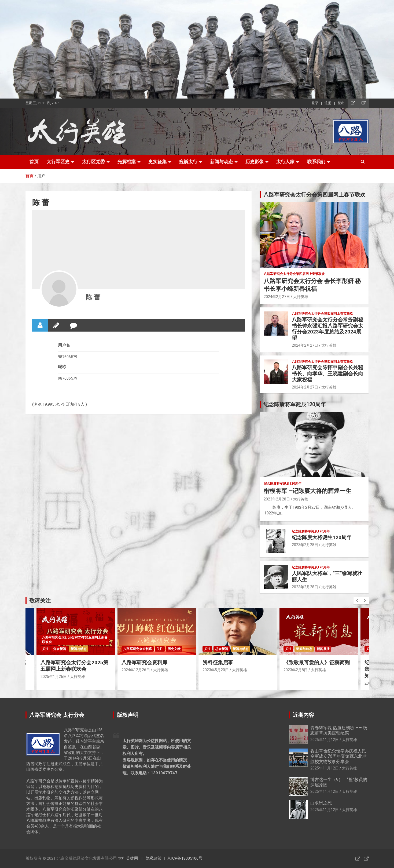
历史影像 (255, 162)
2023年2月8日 (296, 670)
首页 (34, 162)
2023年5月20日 (216, 670)
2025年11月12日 (325, 740)
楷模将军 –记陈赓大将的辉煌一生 (308, 491)
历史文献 (174, 649)
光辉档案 (127, 162)
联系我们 (316, 162)
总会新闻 (222, 649)
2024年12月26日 (136, 670)
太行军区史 (58, 162)
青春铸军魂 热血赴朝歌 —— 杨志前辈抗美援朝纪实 (339, 730)
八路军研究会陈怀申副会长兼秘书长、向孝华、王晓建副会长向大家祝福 (327, 374)
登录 (315, 103)
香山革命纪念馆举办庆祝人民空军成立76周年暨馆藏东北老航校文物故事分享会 (338, 756)
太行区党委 (93, 162)
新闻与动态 (221, 162)
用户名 (64, 345)
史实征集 (157, 162)
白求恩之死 (321, 803)
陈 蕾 (93, 297)
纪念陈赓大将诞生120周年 (322, 537)
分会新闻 (60, 649)
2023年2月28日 (277, 499)
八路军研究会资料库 (138, 649)
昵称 (62, 367)
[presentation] (357, 601)
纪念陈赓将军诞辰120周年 (283, 484)
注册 (328, 103)
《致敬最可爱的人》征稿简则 (317, 662)
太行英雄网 (128, 858)
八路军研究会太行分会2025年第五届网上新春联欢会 (75, 640)
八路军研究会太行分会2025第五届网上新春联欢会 (74, 666)
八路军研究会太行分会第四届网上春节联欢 (294, 274)
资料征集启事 (218, 662)
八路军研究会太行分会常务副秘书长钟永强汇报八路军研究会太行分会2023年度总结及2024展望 (327, 329)
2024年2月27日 (277, 297)
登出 (341, 103)
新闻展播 (323, 649)
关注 (45, 649)
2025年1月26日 (54, 677)
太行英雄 (301, 297)
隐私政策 (154, 858)
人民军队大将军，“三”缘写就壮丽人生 (327, 576)
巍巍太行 (188, 162)
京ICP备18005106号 (185, 858)
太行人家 (285, 162)
